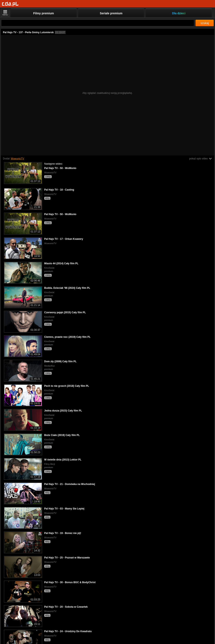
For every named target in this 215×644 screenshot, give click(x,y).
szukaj (205, 23)
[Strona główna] (10, 4)
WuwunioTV (17, 159)
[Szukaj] (98, 23)
